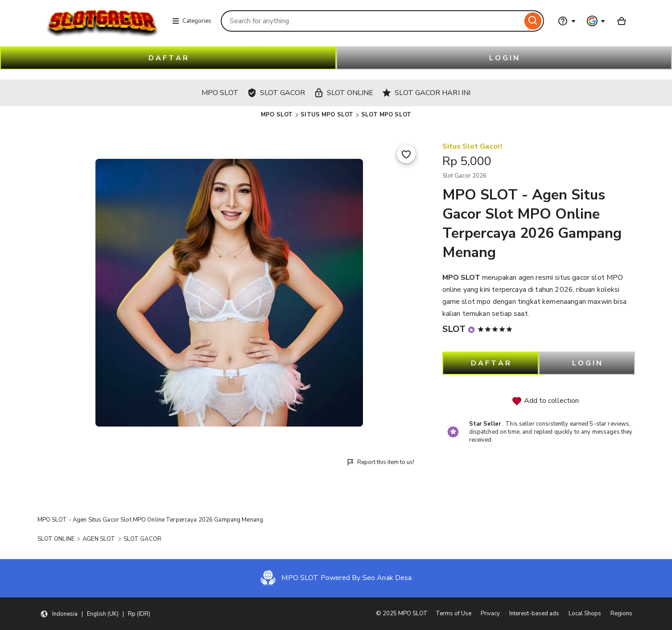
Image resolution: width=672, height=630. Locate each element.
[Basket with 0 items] (622, 21)
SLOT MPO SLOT (386, 115)
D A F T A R (168, 58)
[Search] (533, 21)
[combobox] (371, 21)
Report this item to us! (380, 462)
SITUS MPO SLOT (327, 115)
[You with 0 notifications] (596, 21)
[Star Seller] (471, 330)
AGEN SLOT (99, 539)
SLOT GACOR (142, 539)
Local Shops (585, 613)
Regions (621, 613)
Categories (192, 21)
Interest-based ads (534, 613)
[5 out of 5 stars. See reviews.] (496, 329)
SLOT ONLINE (56, 539)
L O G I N (504, 58)
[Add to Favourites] (406, 154)
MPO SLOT (277, 115)
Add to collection (545, 401)
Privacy (490, 613)
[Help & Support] (567, 21)
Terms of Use (453, 613)
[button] (95, 614)
